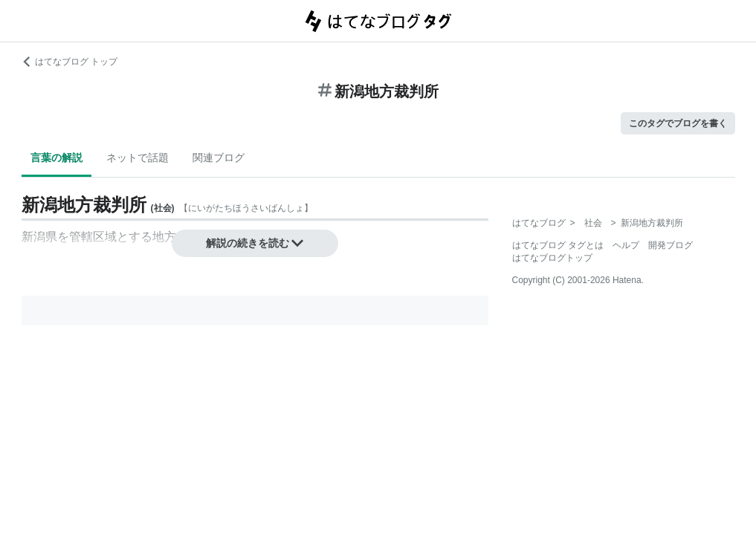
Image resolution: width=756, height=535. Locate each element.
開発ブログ (671, 245)
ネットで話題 (138, 158)
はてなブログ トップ (70, 62)
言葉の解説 (56, 158)
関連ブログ (219, 158)
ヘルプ (626, 245)
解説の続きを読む (255, 243)
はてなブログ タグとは (558, 245)
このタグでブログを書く (678, 123)
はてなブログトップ (552, 258)
